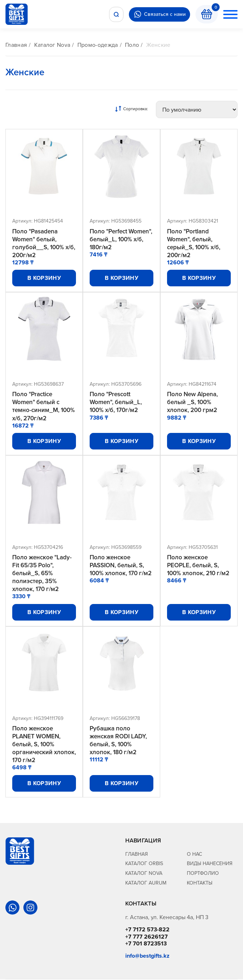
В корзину (44, 278)
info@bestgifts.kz (147, 956)
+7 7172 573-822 (147, 930)
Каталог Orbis (144, 864)
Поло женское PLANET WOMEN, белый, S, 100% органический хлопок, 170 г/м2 (44, 745)
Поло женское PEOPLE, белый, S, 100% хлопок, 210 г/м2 (198, 565)
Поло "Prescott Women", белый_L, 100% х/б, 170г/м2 (116, 402)
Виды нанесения (210, 864)
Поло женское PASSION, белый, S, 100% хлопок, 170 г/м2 (121, 565)
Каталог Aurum (146, 883)
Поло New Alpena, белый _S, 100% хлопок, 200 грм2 (192, 402)
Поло (132, 45)
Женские (158, 45)
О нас (194, 855)
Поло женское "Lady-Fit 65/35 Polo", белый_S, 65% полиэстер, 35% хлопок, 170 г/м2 (42, 573)
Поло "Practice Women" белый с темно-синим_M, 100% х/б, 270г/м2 (44, 406)
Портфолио (203, 874)
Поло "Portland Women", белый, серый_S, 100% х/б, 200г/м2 (194, 243)
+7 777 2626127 (147, 937)
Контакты (200, 883)
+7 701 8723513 (146, 944)
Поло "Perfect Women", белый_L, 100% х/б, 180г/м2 (121, 239)
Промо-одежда (98, 45)
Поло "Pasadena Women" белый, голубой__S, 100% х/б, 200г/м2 (44, 243)
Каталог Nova (52, 45)
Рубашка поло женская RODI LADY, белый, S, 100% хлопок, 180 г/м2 (118, 741)
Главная (16, 45)
